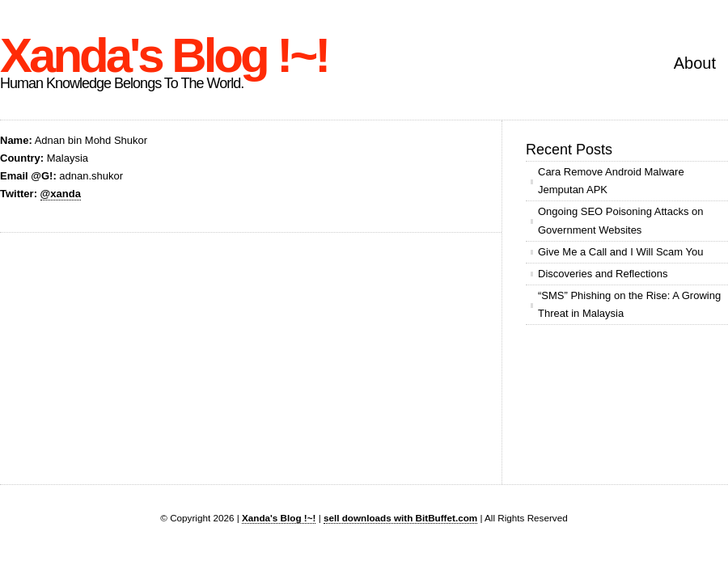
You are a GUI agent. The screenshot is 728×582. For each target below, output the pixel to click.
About (695, 63)
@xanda (61, 194)
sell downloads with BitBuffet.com (400, 518)
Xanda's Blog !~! (164, 55)
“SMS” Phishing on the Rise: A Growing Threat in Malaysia (629, 304)
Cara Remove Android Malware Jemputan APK (611, 181)
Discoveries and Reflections (603, 274)
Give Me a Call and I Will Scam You (620, 252)
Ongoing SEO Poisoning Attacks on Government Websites (621, 220)
